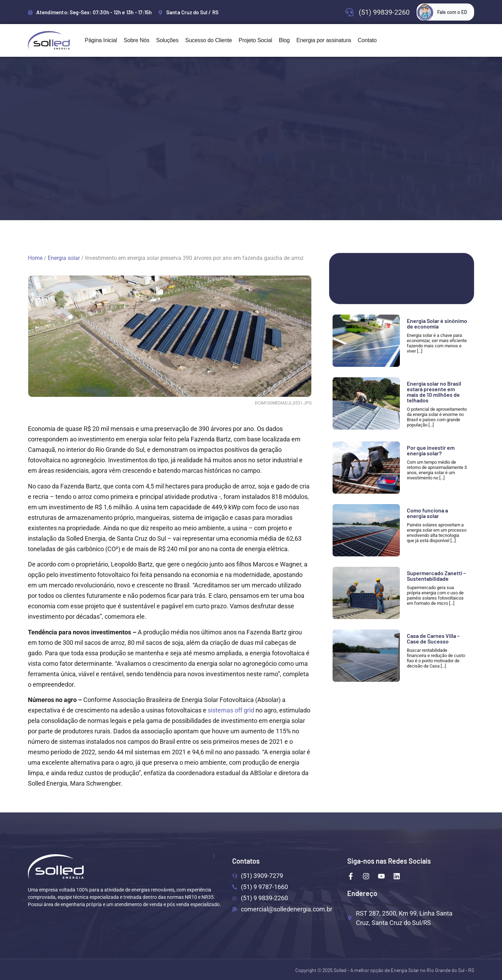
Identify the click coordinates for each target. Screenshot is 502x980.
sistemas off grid (231, 710)
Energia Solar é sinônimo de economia (437, 323)
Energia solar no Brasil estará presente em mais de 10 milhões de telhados (434, 392)
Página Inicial (101, 40)
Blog (284, 40)
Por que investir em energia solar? (431, 450)
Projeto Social (256, 40)
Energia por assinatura (324, 40)
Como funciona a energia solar (427, 513)
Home (35, 258)
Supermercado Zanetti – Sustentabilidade (436, 576)
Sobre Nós (137, 40)
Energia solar (64, 258)
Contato (367, 40)
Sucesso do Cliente (208, 40)
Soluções (167, 40)
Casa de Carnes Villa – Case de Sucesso (433, 638)
